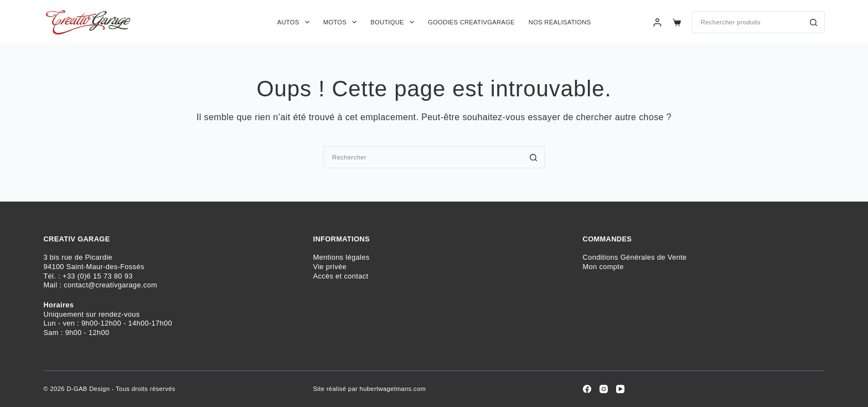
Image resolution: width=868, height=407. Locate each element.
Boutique (394, 22)
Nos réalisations (560, 22)
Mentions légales (341, 257)
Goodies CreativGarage (471, 22)
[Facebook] (587, 389)
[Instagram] (604, 389)
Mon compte (603, 267)
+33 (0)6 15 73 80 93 (98, 276)
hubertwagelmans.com (393, 389)
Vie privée (329, 267)
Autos (296, 22)
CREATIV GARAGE (76, 239)
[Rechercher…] (747, 22)
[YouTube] (620, 389)
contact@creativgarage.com (110, 285)
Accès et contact (340, 276)
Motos (342, 22)
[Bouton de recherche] (814, 22)
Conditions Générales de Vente (635, 257)
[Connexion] (657, 22)
